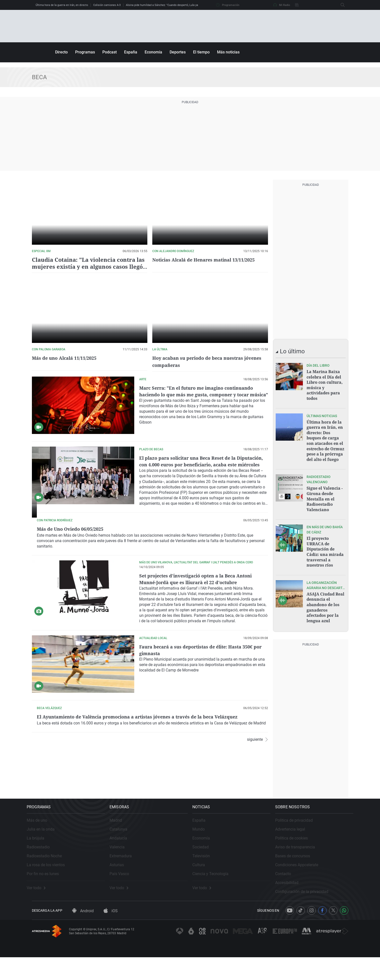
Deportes (178, 52)
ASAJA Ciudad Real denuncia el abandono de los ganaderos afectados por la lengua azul (325, 597)
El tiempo (201, 52)
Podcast (110, 52)
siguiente (257, 804)
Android (83, 933)
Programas (85, 52)
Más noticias (228, 52)
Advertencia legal (295, 847)
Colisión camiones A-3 (107, 5)
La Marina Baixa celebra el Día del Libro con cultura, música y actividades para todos (325, 384)
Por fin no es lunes (48, 891)
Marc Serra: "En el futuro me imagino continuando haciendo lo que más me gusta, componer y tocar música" (202, 393)
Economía (153, 52)
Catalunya (124, 847)
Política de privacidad (299, 838)
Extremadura (126, 873)
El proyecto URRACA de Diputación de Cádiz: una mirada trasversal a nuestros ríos (325, 543)
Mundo (204, 847)
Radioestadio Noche (49, 873)
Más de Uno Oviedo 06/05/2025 (176, 527)
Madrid (121, 838)
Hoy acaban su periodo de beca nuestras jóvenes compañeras (202, 361)
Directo (61, 52)
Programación (228, 5)
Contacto (288, 891)
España (131, 52)
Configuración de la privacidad (307, 909)
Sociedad (206, 865)
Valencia (122, 865)
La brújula (41, 856)
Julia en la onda (46, 847)
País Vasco (124, 891)
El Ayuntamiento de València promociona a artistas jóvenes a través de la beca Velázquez (203, 746)
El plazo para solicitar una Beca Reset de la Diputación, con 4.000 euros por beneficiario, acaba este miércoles (202, 463)
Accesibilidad (292, 900)
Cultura (204, 882)
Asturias (122, 882)
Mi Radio (282, 5)
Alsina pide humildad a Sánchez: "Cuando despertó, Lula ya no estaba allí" (171, 5)
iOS (111, 933)
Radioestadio (43, 865)
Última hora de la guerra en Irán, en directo (62, 5)
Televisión (206, 873)
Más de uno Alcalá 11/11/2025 (67, 357)
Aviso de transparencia (300, 865)
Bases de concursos (298, 873)
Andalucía (123, 856)
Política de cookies (297, 856)
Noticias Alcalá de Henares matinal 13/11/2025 (209, 260)
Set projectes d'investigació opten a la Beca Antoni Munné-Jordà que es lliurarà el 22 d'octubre (201, 605)
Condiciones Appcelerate (302, 882)
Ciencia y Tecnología (216, 891)
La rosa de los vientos (51, 882)
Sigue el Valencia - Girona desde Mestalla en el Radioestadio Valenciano (325, 493)
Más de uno (42, 838)
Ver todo (41, 906)
